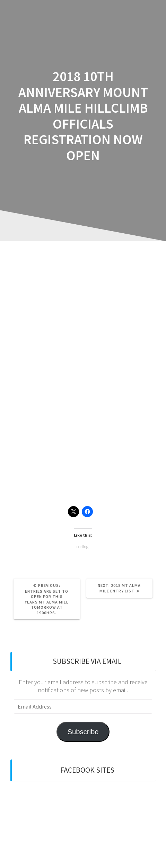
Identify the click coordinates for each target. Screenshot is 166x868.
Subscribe (83, 732)
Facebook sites (87, 770)
